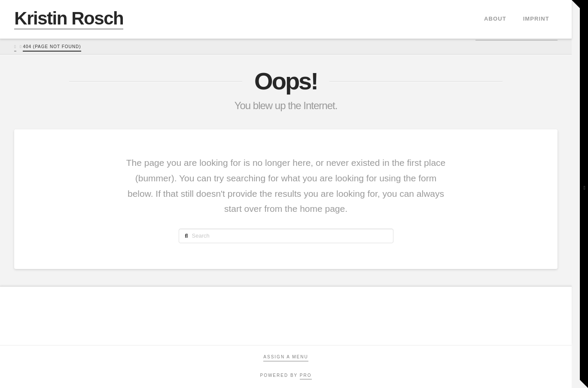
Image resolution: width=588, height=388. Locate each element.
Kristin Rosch (69, 18)
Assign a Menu (286, 357)
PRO (306, 375)
